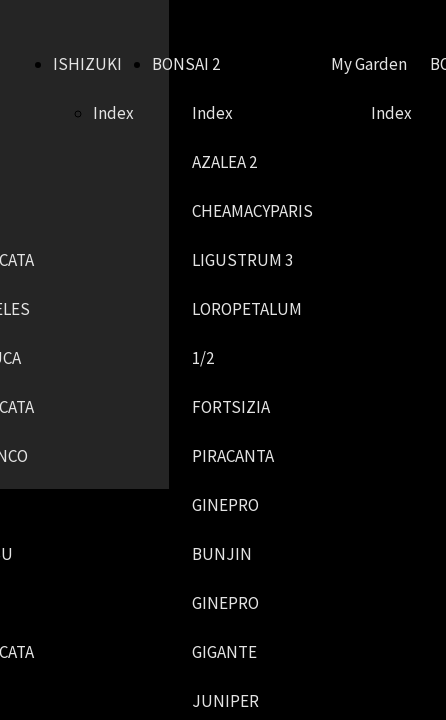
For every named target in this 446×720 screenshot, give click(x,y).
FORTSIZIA (231, 407)
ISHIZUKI (87, 64)
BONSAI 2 (186, 64)
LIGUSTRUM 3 (242, 260)
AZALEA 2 (224, 162)
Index (113, 113)
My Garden (369, 64)
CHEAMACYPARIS (252, 211)
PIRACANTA (233, 456)
